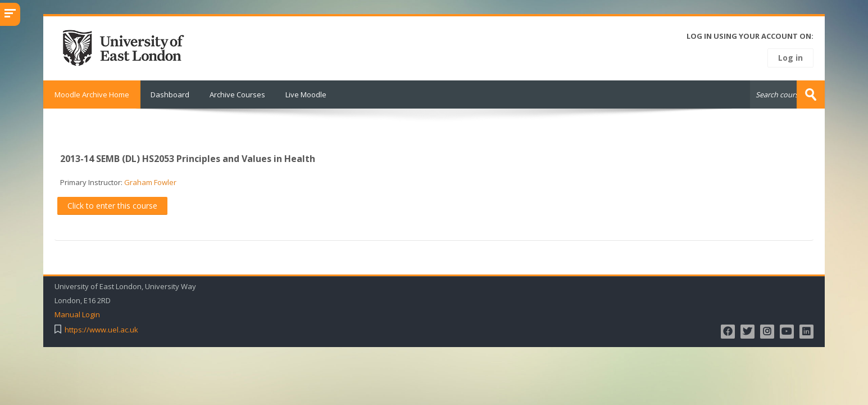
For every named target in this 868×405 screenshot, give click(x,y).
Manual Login (77, 315)
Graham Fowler (150, 182)
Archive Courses (237, 94)
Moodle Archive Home (92, 94)
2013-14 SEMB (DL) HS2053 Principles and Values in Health (188, 159)
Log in (790, 58)
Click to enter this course (112, 206)
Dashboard (170, 94)
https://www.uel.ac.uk (101, 330)
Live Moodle (306, 94)
